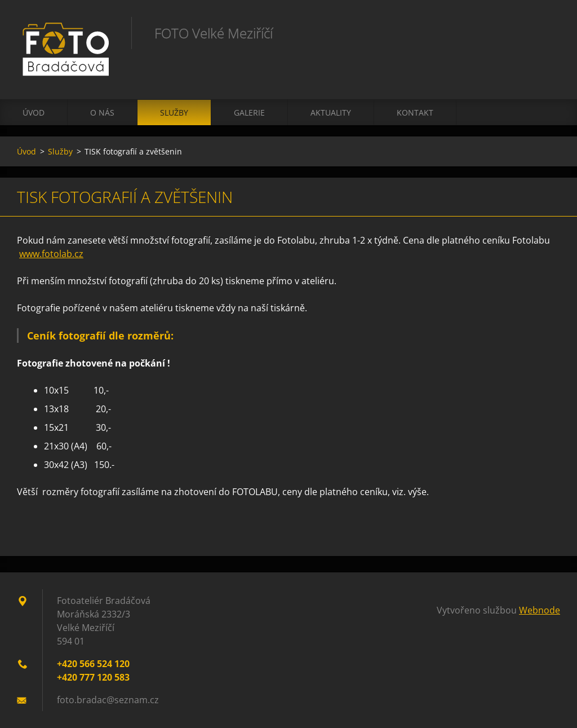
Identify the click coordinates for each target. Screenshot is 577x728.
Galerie (249, 112)
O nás (102, 112)
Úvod (34, 112)
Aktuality (331, 112)
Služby (174, 112)
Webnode (540, 610)
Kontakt (415, 112)
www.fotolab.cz (51, 254)
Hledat (548, 33)
